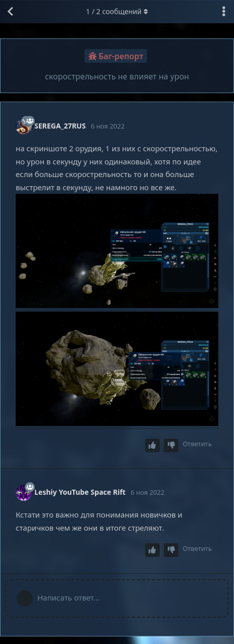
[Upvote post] (153, 445)
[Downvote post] (171, 445)
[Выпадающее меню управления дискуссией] (224, 12)
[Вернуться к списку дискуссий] (10, 12)
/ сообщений (117, 11)
